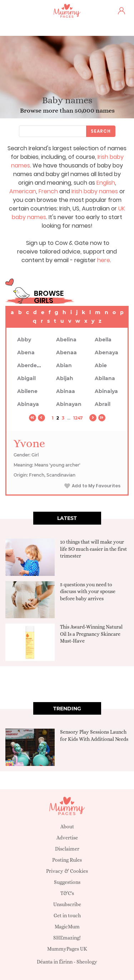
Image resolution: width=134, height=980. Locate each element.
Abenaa (66, 352)
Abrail (103, 404)
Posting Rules (67, 860)
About (67, 827)
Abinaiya (106, 391)
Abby (24, 340)
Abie (101, 365)
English (106, 183)
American (23, 191)
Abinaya (28, 404)
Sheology (87, 962)
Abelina (66, 340)
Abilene (27, 391)
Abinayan (69, 404)
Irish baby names (95, 191)
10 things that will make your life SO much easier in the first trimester (93, 549)
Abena (26, 352)
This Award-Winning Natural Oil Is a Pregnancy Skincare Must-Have (91, 634)
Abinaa (66, 391)
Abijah (65, 378)
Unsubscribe (67, 904)
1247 (78, 418)
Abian (64, 365)
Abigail (26, 378)
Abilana (105, 378)
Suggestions (67, 882)
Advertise (67, 838)
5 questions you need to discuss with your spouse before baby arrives (88, 591)
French (48, 191)
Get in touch (67, 915)
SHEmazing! (67, 938)
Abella (103, 340)
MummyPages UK (67, 949)
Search (101, 131)
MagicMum (67, 927)
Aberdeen (30, 365)
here (104, 260)
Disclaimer (67, 849)
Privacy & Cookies (67, 871)
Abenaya (106, 352)
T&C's (67, 893)
